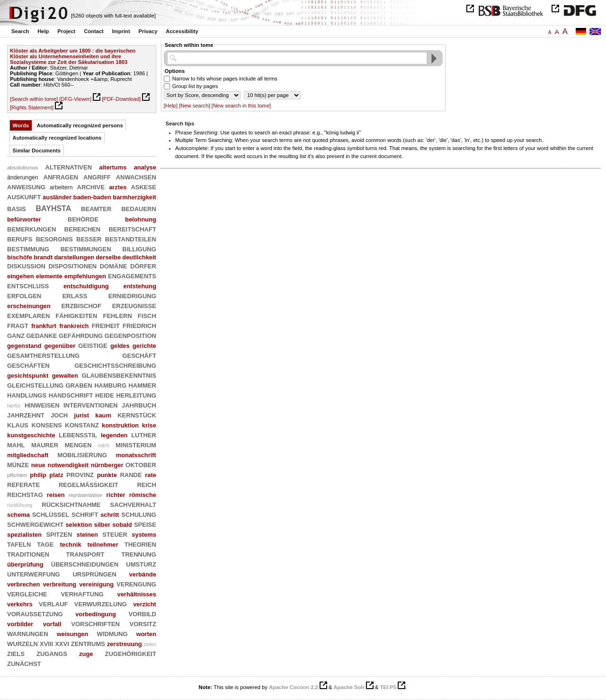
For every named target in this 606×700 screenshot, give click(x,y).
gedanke (41, 335)
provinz (80, 474)
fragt (18, 325)
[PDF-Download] (121, 99)
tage (45, 544)
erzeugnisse (134, 305)
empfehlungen (85, 276)
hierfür (14, 406)
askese (143, 186)
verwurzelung (101, 603)
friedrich (139, 325)
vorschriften (95, 623)
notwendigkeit (68, 465)
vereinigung (96, 584)
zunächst (24, 663)
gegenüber (60, 346)
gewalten (65, 376)
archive (91, 186)
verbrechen (23, 584)
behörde (83, 219)
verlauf (53, 603)
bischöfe (20, 257)
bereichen (83, 229)
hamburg (110, 385)
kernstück (137, 415)
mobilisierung (82, 454)
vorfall (52, 624)
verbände (143, 574)
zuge (86, 654)
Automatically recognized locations (57, 138)
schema (18, 515)
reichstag (25, 494)
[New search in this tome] (241, 106)
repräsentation (86, 495)
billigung (139, 248)
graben (79, 385)
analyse (145, 167)
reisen (56, 495)
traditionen (28, 554)
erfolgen (24, 295)
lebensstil (78, 434)
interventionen (91, 405)
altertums (113, 167)
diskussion (26, 266)
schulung (139, 514)
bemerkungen (31, 229)
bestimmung (28, 248)
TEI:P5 (388, 687)
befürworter (24, 219)
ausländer (57, 197)
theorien (140, 544)
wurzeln (22, 643)
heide (105, 395)
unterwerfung (34, 574)
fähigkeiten (76, 315)
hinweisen (42, 405)
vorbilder (20, 624)
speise (145, 524)
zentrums (88, 643)
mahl (16, 444)
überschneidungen (85, 564)
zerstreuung (125, 644)
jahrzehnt (26, 415)
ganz (16, 335)
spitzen (59, 534)
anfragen (61, 177)
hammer (142, 385)
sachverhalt (133, 504)
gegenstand (24, 346)
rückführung (20, 505)
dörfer (143, 266)
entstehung (139, 286)
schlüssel (51, 514)
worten (146, 634)
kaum (103, 415)
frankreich (74, 326)
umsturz (141, 564)
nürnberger (107, 465)
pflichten (17, 475)
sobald (122, 525)
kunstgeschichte (31, 435)
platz (56, 475)
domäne (114, 266)
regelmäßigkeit (89, 484)
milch (104, 446)
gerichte (144, 346)
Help (43, 31)
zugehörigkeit (131, 653)
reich (146, 484)
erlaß (75, 295)
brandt (43, 257)
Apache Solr (349, 687)
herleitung (136, 395)
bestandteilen (131, 239)
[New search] (194, 106)
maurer (45, 444)
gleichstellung (35, 385)
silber (102, 525)
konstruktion (120, 425)
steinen (87, 535)
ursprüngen (94, 574)
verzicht (145, 604)
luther (144, 434)
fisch (147, 315)
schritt (110, 515)
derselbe (108, 257)
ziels (16, 653)
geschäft (139, 355)
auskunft (24, 196)
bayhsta (54, 208)
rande (131, 474)
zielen (150, 644)
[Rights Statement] (32, 107)
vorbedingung (96, 614)
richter (116, 495)
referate (23, 484)
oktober (141, 464)
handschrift (71, 395)
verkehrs (20, 604)
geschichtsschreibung (115, 365)
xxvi (62, 643)
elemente (49, 276)
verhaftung (82, 594)
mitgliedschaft (28, 455)
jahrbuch (139, 405)
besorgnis (54, 239)
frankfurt (44, 326)
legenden (114, 435)
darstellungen (74, 257)
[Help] (171, 106)
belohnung (141, 219)
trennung (139, 554)
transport (85, 554)
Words (21, 125)
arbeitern (61, 187)
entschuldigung (86, 286)
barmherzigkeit (134, 197)
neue (38, 465)
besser (89, 239)
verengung (136, 584)
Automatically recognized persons (80, 125)
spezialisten (24, 535)
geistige (93, 345)
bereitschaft (132, 229)
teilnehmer (103, 545)
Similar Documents (37, 151)
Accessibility (182, 31)
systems (144, 535)
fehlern (117, 315)
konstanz (82, 425)
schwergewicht (35, 524)
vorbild (142, 613)
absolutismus (22, 168)
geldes (120, 346)
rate (151, 475)
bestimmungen (86, 248)
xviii (46, 643)
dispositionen (72, 266)
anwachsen (136, 177)
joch (59, 415)
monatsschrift (136, 455)
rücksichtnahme (71, 504)
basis (17, 208)
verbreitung (59, 584)
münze (18, 464)
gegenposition (130, 335)
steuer (115, 534)
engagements (132, 275)
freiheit (106, 325)
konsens (46, 425)
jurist (81, 415)
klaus (18, 425)
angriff (97, 177)
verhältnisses (137, 594)
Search (20, 31)
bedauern (139, 208)
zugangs (52, 653)
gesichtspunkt (28, 376)
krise (149, 425)
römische (143, 495)
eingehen (21, 276)
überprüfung (25, 564)
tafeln (19, 544)
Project (66, 31)
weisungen (73, 634)
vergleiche (27, 594)
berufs (20, 239)
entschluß (28, 285)
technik (71, 545)
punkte (107, 475)
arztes (118, 187)
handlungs (27, 395)
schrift (85, 514)
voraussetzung (35, 613)
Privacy (148, 31)
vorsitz (143, 623)
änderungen (23, 177)
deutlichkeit (139, 257)
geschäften (28, 365)
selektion (79, 525)
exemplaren (28, 315)
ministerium (136, 444)
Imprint (121, 31)
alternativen (69, 167)
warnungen (28, 633)
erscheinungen (29, 306)
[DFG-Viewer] (75, 99)
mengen (78, 444)
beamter (96, 208)
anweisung (26, 186)
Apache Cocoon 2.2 (294, 687)
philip (38, 475)
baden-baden (92, 197)
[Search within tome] (34, 99)
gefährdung (81, 335)
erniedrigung (132, 295)
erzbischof (81, 305)
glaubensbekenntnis (119, 375)
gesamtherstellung (43, 355)
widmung (112, 633)
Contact (94, 31)
